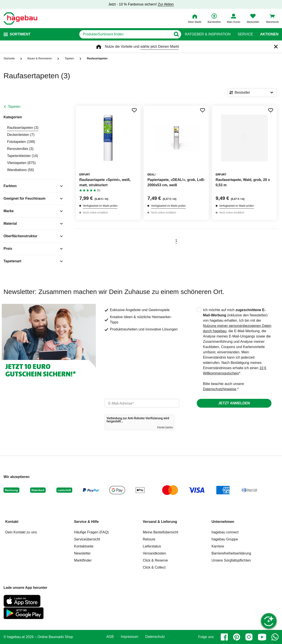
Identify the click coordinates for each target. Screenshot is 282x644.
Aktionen (269, 34)
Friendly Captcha (165, 427)
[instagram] (249, 637)
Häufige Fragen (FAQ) (91, 532)
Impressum (129, 637)
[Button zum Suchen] (176, 34)
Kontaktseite (84, 546)
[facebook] (224, 637)
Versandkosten (154, 553)
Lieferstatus (152, 546)
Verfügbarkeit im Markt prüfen (100, 206)
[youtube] (262, 637)
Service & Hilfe (86, 522)
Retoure (149, 539)
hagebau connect (225, 532)
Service (245, 34)
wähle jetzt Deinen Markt (160, 47)
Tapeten (14, 107)
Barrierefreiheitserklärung (231, 553)
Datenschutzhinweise (220, 389)
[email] (142, 403)
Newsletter (82, 553)
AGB (110, 637)
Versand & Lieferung (160, 522)
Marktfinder (83, 560)
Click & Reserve (155, 560)
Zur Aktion (166, 4)
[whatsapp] (275, 637)
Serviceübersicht (87, 539)
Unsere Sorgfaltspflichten (231, 560)
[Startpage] (20, 18)
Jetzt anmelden (234, 403)
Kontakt (12, 522)
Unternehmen (223, 522)
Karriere (218, 546)
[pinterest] (237, 637)
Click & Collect (154, 567)
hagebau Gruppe (225, 539)
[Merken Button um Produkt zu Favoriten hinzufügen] (134, 110)
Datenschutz (155, 637)
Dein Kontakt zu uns (21, 532)
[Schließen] (276, 47)
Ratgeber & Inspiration (208, 34)
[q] (125, 34)
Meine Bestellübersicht (160, 532)
